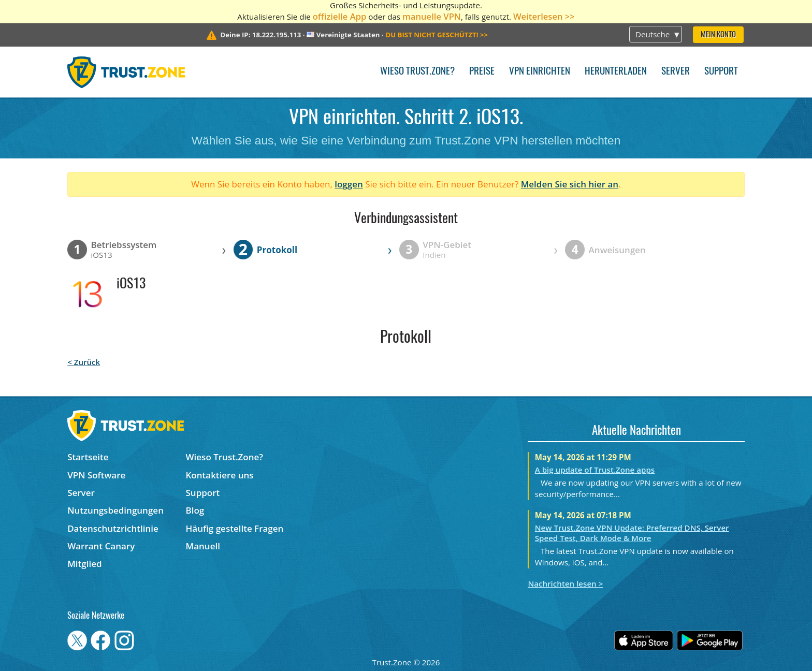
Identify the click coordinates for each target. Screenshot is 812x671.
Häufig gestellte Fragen (235, 528)
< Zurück (84, 362)
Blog (195, 510)
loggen (349, 184)
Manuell (203, 546)
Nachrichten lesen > (565, 584)
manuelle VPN (432, 16)
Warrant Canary (101, 546)
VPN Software (96, 475)
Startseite (88, 457)
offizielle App (340, 16)
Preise (482, 72)
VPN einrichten (540, 72)
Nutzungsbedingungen (115, 510)
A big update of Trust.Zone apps (595, 470)
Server (676, 72)
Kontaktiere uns (220, 475)
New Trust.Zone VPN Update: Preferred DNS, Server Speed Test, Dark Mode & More (632, 533)
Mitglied (84, 564)
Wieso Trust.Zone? (417, 72)
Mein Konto (718, 35)
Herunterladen (616, 72)
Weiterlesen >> (544, 16)
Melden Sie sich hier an (570, 184)
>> (437, 35)
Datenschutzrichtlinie (113, 528)
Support (721, 72)
